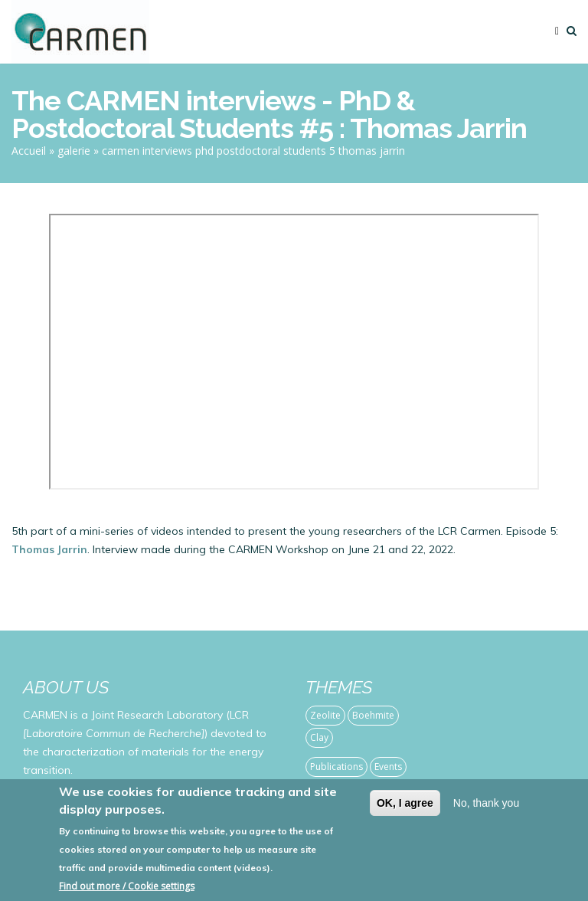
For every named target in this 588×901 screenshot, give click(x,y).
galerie (74, 151)
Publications (336, 767)
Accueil (29, 151)
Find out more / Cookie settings (127, 886)
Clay (319, 737)
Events (388, 767)
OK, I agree (405, 803)
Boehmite (373, 715)
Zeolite (325, 715)
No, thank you (486, 803)
